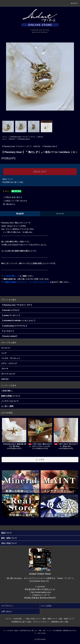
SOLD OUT (40, 172)
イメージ (60, 214)
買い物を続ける (8, 204)
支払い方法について (33, 619)
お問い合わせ (6, 611)
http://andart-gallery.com (41, 592)
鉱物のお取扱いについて (11, 396)
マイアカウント (7, 606)
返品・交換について (66, 619)
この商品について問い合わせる (14, 201)
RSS (39, 633)
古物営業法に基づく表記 (60, 622)
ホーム (5, 137)
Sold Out (12, 139)
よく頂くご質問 (7, 406)
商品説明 (20, 214)
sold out (40, 137)
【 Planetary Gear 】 (24, 139)
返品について (8, 179)
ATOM (44, 633)
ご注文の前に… (7, 391)
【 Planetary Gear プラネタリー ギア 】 (22, 137)
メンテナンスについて (10, 401)
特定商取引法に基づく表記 (13, 182)
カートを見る (46, 606)
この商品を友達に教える (11, 197)
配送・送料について (50, 619)
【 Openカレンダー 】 (41, 595)
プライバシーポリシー (41, 622)
